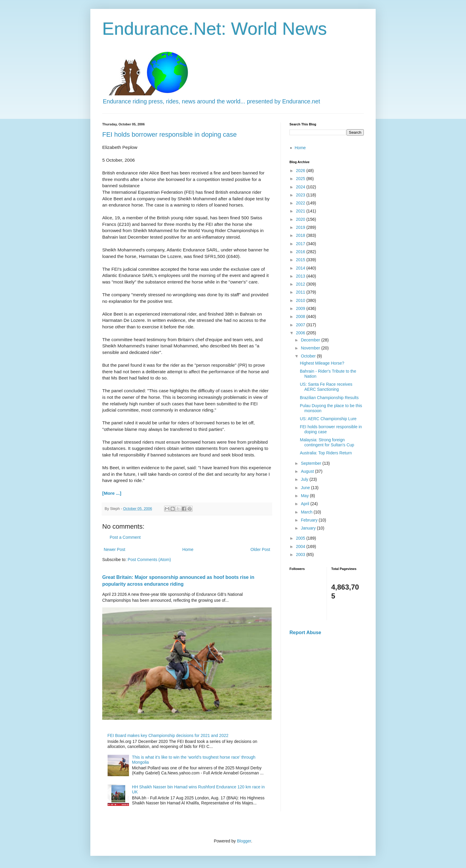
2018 (301, 235)
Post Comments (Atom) (149, 560)
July (305, 479)
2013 (301, 276)
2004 (301, 546)
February (310, 520)
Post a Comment (125, 537)
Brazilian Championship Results (329, 398)
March (307, 512)
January (309, 528)
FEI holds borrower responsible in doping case (169, 134)
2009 (301, 308)
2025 (301, 179)
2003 (301, 554)
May (305, 496)
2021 (301, 211)
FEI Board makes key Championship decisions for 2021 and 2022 (168, 735)
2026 (301, 171)
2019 (301, 227)
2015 (301, 260)
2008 (301, 316)
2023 (301, 195)
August (308, 471)
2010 (301, 300)
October (309, 356)
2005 (301, 538)
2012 (301, 284)
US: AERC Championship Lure (328, 419)
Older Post (260, 549)
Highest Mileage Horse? (322, 363)
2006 (301, 333)
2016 (301, 252)
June (306, 488)
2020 (301, 219)
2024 (301, 187)
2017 (301, 244)
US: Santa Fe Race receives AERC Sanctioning (326, 387)
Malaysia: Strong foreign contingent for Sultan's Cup (327, 442)
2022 (301, 203)
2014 (301, 268)
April (306, 504)
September (311, 463)
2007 (301, 325)
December (311, 340)
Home (188, 549)
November (311, 348)
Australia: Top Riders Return (326, 453)
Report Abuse (305, 632)
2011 (301, 292)
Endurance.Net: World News (215, 29)
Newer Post (114, 549)
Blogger (244, 841)
